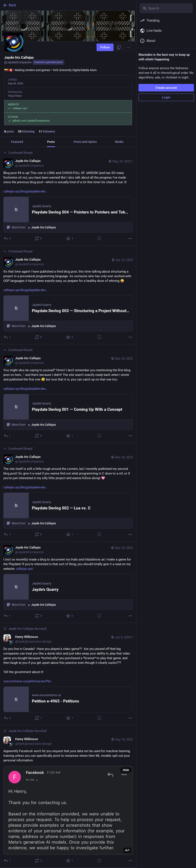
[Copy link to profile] (119, 47)
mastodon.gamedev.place (48, 62)
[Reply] (7, 616)
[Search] (166, 8)
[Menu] (128, 47)
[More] (130, 239)
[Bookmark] (99, 239)
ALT (127, 850)
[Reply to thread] (7, 239)
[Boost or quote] (39, 239)
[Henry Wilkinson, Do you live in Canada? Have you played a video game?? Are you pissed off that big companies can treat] (68, 674)
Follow (105, 47)
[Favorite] (70, 239)
